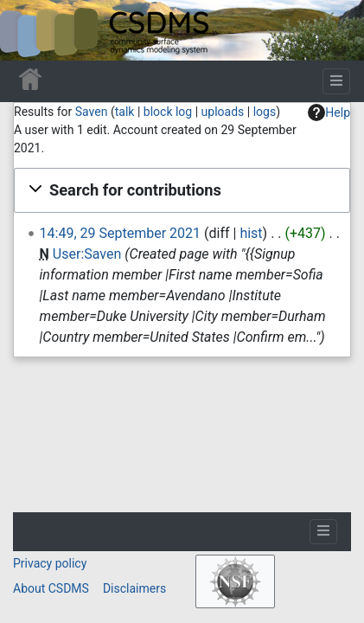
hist (251, 233)
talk (125, 112)
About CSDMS (51, 588)
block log (168, 112)
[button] (182, 190)
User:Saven (87, 254)
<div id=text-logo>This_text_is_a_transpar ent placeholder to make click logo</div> (28, 30)
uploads (223, 112)
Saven (92, 112)
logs (265, 112)
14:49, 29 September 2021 (120, 233)
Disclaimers (134, 588)
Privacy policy (50, 563)
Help (329, 112)
